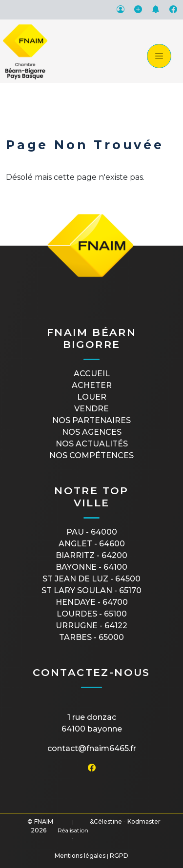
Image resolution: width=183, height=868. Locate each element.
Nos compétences (91, 455)
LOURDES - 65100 (92, 614)
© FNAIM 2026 (40, 826)
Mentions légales (80, 856)
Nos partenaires (91, 420)
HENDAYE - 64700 (92, 602)
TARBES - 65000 (91, 637)
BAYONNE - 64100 (91, 567)
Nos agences (92, 432)
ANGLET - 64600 (92, 544)
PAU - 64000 (92, 532)
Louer (92, 397)
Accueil (92, 374)
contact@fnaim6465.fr (92, 748)
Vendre (91, 409)
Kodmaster (144, 821)
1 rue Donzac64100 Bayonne (92, 723)
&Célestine (106, 821)
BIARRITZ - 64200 (91, 555)
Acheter (92, 385)
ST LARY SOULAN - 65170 (91, 590)
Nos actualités (92, 444)
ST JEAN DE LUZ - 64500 (91, 579)
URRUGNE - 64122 (91, 626)
